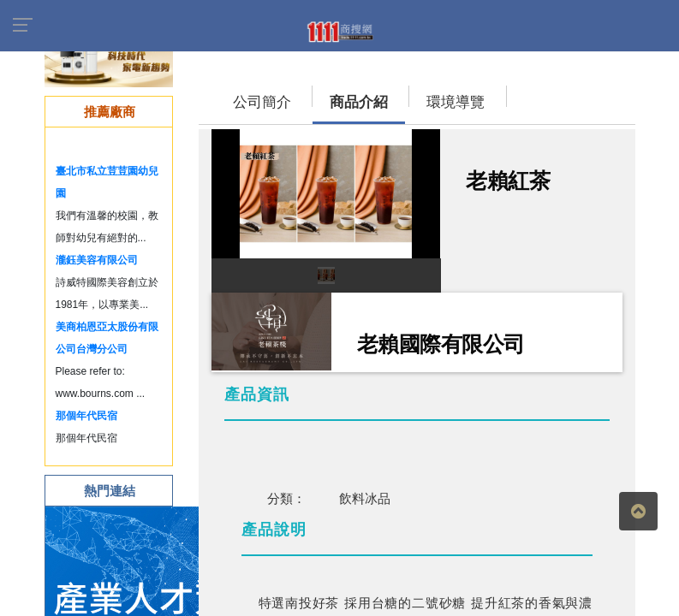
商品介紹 (359, 102)
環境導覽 (456, 102)
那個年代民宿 (86, 416)
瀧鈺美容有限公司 (97, 260)
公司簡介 (262, 102)
